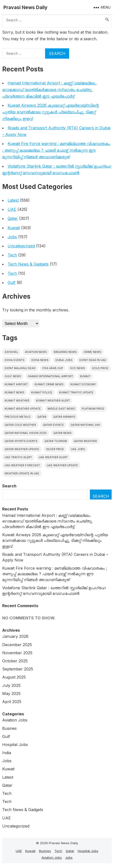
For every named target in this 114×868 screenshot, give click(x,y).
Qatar (13, 218)
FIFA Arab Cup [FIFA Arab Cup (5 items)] (53, 368)
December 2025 (17, 645)
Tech (12, 255)
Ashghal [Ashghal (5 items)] (11, 352)
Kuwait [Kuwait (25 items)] (85, 376)
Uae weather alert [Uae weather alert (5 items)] (53, 457)
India (7, 753)
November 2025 (17, 653)
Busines (9, 728)
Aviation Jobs (15, 720)
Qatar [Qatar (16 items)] (42, 417)
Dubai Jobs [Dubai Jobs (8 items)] (64, 360)
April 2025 (12, 702)
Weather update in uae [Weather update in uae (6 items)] (22, 473)
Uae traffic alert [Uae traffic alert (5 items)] (18, 457)
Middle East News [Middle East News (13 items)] (61, 409)
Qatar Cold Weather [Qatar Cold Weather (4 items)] (20, 425)
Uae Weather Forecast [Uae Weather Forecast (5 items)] (22, 465)
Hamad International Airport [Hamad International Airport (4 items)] (51, 376)
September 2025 (18, 669)
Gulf (12, 282)
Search (9, 486)
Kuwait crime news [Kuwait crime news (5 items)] (49, 384)
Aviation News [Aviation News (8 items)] (36, 352)
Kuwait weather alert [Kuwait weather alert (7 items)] (53, 401)
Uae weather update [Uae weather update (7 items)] (62, 465)
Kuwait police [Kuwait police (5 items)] (42, 392)
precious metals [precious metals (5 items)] (18, 417)
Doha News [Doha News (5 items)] (40, 360)
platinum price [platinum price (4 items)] (93, 409)
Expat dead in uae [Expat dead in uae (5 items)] (93, 360)
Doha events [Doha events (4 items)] (15, 360)
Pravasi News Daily (25, 7)
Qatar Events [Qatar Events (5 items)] (53, 425)
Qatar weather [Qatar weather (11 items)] (85, 441)
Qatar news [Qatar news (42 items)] (63, 433)
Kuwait (14, 228)
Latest (13, 200)
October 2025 (15, 661)
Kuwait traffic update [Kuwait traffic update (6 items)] (76, 392)
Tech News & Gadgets (28, 264)
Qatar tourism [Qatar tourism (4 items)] (56, 441)
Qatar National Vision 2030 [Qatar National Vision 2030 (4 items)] (26, 433)
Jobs (12, 237)
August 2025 (14, 677)
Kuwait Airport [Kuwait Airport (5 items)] (16, 384)
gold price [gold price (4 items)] (100, 368)
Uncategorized (21, 246)
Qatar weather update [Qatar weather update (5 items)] (22, 449)
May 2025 (11, 694)
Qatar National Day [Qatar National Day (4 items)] (85, 425)
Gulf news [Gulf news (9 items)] (13, 376)
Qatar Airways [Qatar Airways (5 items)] (64, 417)
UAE (12, 209)
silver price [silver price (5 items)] (55, 449)
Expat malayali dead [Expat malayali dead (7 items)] (20, 368)
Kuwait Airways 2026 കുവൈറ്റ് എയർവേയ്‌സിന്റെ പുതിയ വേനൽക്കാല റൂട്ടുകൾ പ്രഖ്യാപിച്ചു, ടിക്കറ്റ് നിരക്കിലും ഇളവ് (51, 112)
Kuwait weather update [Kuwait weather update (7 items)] (23, 409)
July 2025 (11, 685)
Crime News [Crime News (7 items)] (92, 352)
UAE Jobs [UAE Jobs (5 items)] (78, 449)
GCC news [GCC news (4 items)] (77, 368)
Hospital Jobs (15, 745)
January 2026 (15, 636)
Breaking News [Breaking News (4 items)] (65, 352)
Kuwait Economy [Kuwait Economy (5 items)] (83, 384)
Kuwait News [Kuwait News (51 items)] (14, 392)
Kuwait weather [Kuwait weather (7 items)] (17, 401)
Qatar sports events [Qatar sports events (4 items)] (21, 441)
